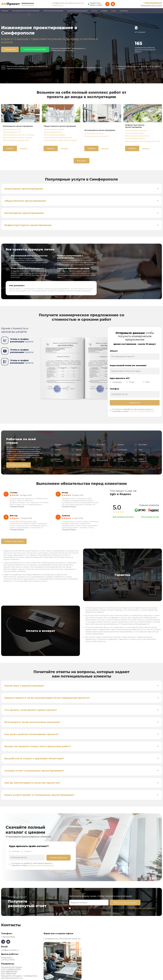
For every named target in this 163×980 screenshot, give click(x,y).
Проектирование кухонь (94, 133)
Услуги (94, 11)
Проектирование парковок (136, 130)
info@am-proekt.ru (10, 950)
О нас (114, 11)
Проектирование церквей (54, 135)
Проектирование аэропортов (137, 136)
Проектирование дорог (135, 133)
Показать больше (17, 507)
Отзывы (104, 11)
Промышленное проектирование (26, 11)
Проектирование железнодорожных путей (143, 141)
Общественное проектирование (60, 126)
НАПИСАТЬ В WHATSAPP (35, 49)
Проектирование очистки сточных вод (19, 135)
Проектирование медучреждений (58, 138)
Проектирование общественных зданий (60, 140)
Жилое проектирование (53, 11)
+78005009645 (153, 3)
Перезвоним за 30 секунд (151, 5)
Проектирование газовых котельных (18, 138)
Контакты (124, 11)
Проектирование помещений (96, 136)
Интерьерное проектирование (100, 130)
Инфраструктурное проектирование (135, 126)
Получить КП (10, 49)
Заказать (24, 148)
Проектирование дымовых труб (16, 140)
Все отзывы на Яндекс (123, 517)
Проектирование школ (53, 132)
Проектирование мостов (135, 139)
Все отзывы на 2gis (150, 517)
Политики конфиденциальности (141, 411)
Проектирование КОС (12, 132)
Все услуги (82, 161)
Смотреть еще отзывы (14, 541)
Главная (5, 11)
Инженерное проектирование (18, 126)
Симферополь (58, 5)
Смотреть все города (19, 465)
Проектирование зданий (77, 11)
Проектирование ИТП (12, 129)
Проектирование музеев (54, 129)
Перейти (10, 148)
